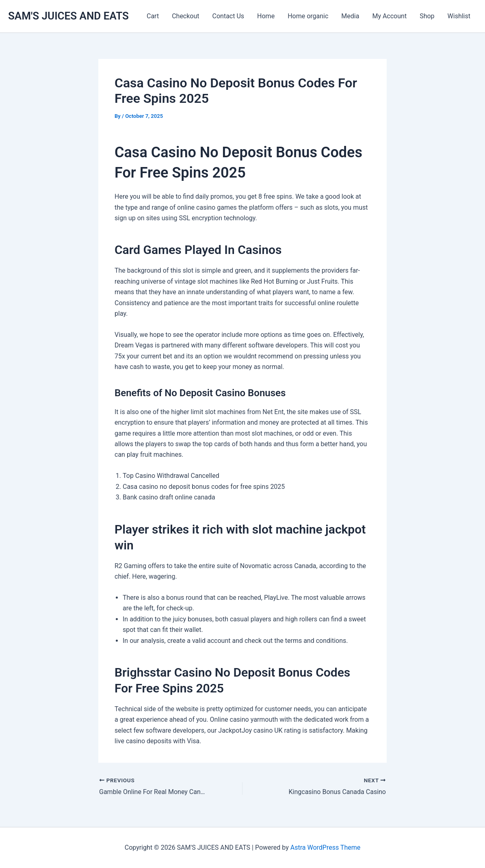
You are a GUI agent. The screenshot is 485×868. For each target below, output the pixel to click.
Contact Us (228, 16)
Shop (427, 16)
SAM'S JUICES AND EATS (68, 16)
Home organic (308, 16)
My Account (389, 16)
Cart (153, 16)
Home (266, 16)
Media (350, 16)
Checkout (185, 16)
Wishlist (459, 16)
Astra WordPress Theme (325, 847)
